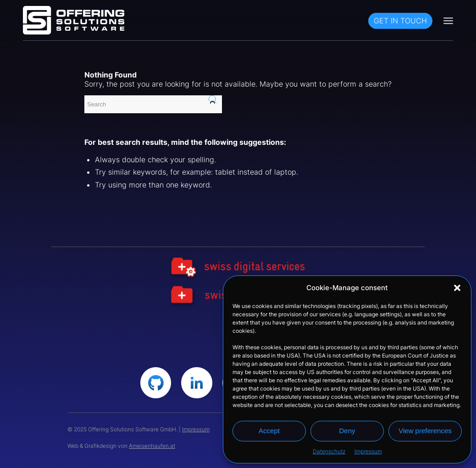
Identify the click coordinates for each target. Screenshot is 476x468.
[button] (457, 288)
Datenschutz (329, 451)
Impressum (368, 451)
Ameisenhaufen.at (152, 446)
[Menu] (448, 21)
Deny (347, 431)
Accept (269, 431)
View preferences (425, 431)
